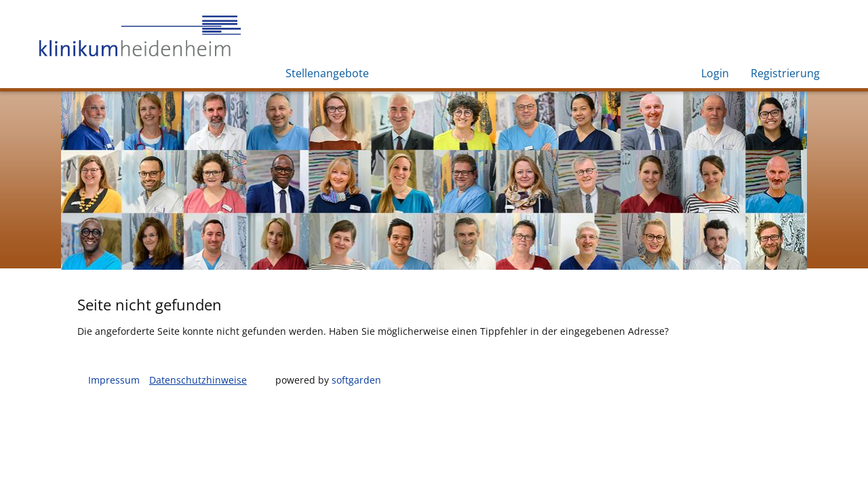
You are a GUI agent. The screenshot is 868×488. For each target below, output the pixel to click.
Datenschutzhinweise (198, 380)
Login (715, 73)
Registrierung (785, 73)
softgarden (356, 380)
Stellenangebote (327, 73)
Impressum (114, 380)
